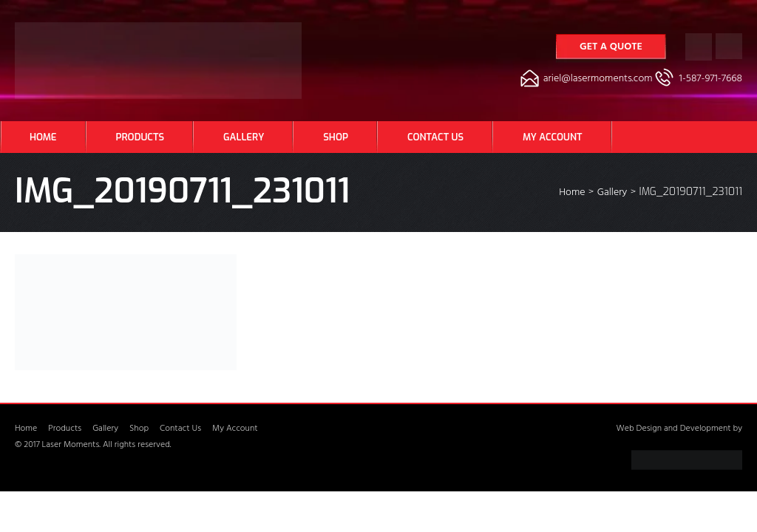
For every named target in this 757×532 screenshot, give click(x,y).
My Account (552, 137)
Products (140, 137)
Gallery (244, 137)
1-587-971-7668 (711, 79)
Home (43, 137)
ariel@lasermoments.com (598, 79)
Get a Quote (611, 48)
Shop (336, 137)
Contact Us (435, 137)
